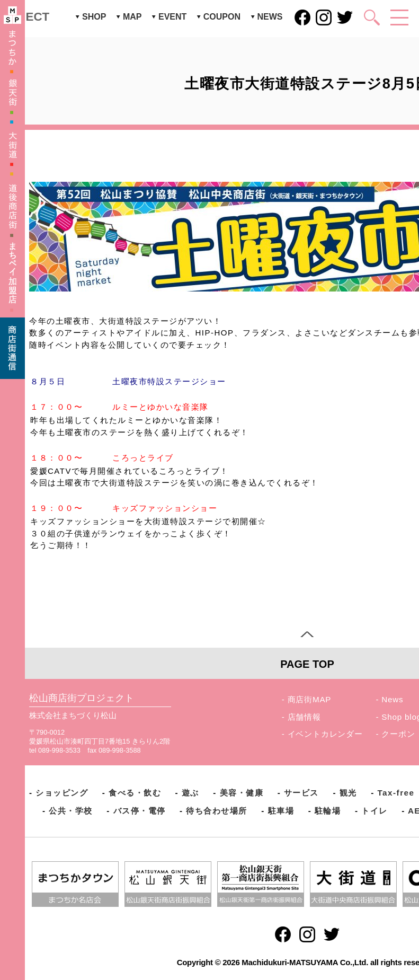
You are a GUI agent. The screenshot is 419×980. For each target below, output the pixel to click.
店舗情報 (304, 717)
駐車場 (281, 811)
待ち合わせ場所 (217, 811)
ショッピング (62, 793)
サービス (301, 793)
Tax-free (396, 793)
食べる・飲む (135, 793)
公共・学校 (71, 811)
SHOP (94, 17)
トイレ (375, 811)
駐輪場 (328, 811)
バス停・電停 (140, 811)
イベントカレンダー (325, 734)
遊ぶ (190, 793)
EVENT (172, 17)
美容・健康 (242, 793)
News (392, 699)
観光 (348, 793)
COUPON (222, 17)
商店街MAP (310, 699)
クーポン (398, 734)
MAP (132, 17)
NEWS (270, 17)
